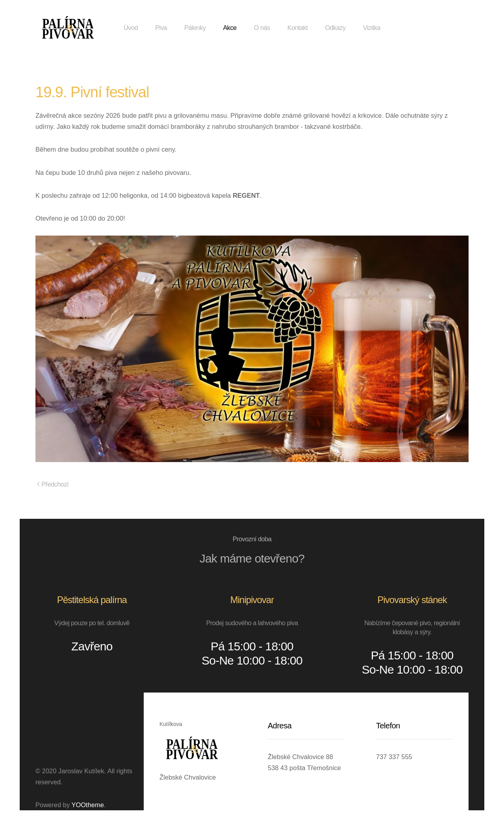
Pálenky (195, 28)
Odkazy (335, 28)
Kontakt (298, 28)
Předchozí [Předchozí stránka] (53, 484)
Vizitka (372, 28)
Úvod (131, 28)
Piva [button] (161, 28)
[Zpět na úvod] (68, 28)
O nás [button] (262, 28)
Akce (230, 28)
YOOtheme (88, 805)
